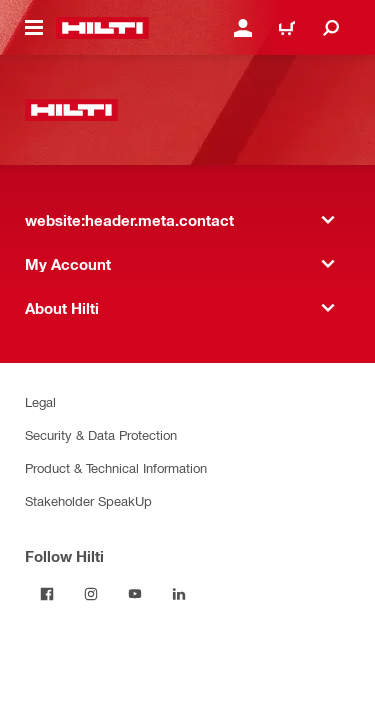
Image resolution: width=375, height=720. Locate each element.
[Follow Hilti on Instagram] (91, 594)
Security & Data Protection (101, 434)
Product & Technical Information (116, 467)
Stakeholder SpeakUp (88, 500)
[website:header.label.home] (102, 28)
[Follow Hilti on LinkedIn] (179, 594)
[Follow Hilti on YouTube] (135, 594)
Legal (40, 401)
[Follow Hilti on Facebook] (47, 594)
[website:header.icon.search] (331, 28)
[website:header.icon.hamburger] (34, 28)
